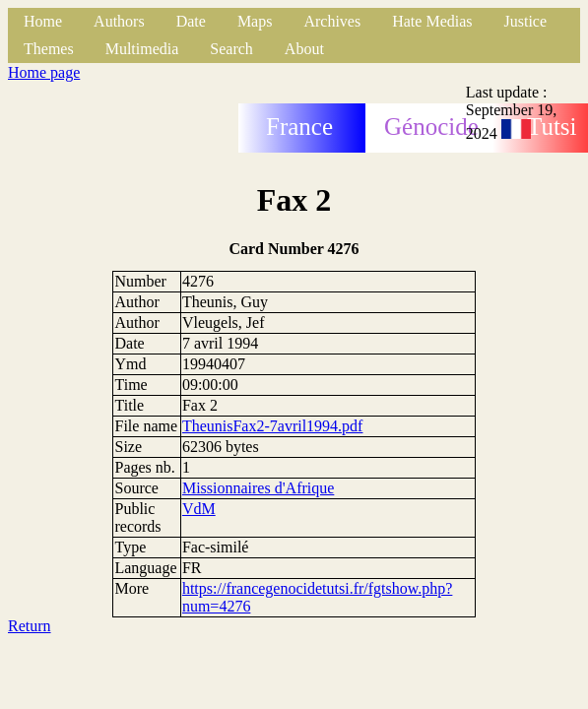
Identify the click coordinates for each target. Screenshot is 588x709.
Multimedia (142, 49)
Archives (332, 21)
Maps (255, 21)
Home (43, 21)
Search (231, 49)
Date (191, 21)
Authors (119, 21)
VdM (199, 509)
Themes (49, 49)
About (304, 49)
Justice (526, 21)
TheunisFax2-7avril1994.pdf (273, 426)
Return (30, 626)
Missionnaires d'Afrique (258, 488)
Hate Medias (432, 21)
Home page (44, 72)
